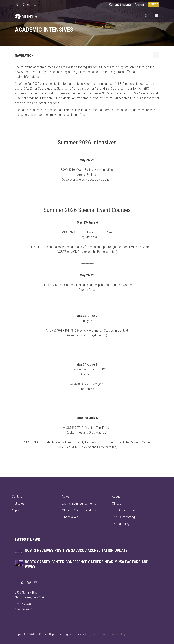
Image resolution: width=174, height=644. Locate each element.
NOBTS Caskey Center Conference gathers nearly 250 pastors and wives (87, 564)
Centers (17, 496)
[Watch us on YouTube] (29, 5)
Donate (153, 4)
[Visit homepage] (26, 16)
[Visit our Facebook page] (17, 583)
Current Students (120, 4)
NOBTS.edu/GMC (68, 252)
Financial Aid (70, 517)
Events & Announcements (79, 503)
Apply (15, 510)
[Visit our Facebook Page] (17, 5)
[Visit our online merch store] (35, 5)
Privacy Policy (117, 634)
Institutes (18, 503)
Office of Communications (79, 510)
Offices (117, 503)
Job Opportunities (124, 510)
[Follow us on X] (23, 5)
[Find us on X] (23, 583)
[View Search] (146, 15)
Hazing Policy (121, 524)
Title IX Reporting (123, 517)
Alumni (139, 4)
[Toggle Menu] (156, 16)
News (66, 496)
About (116, 496)
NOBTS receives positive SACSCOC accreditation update (76, 550)
